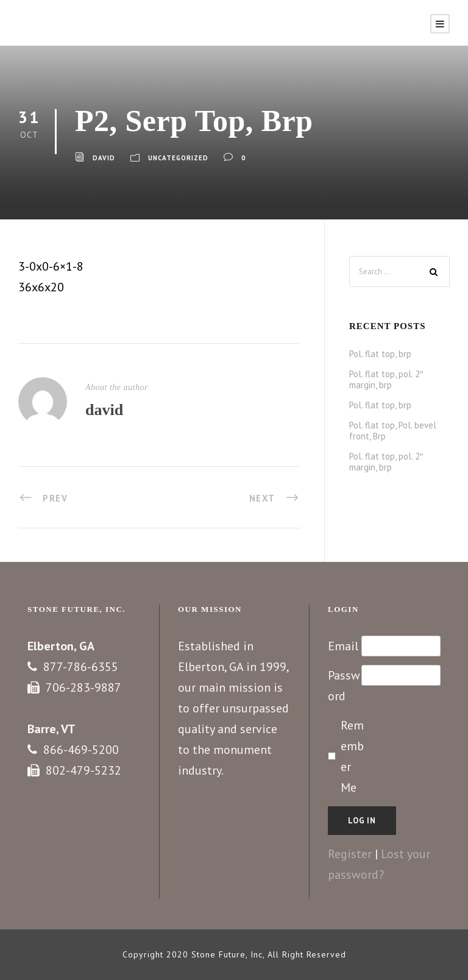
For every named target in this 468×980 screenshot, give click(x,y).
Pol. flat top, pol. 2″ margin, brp (386, 379)
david (104, 158)
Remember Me (352, 756)
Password (344, 686)
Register (350, 854)
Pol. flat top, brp (380, 354)
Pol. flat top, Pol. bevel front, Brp (393, 431)
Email (343, 646)
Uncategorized (178, 158)
